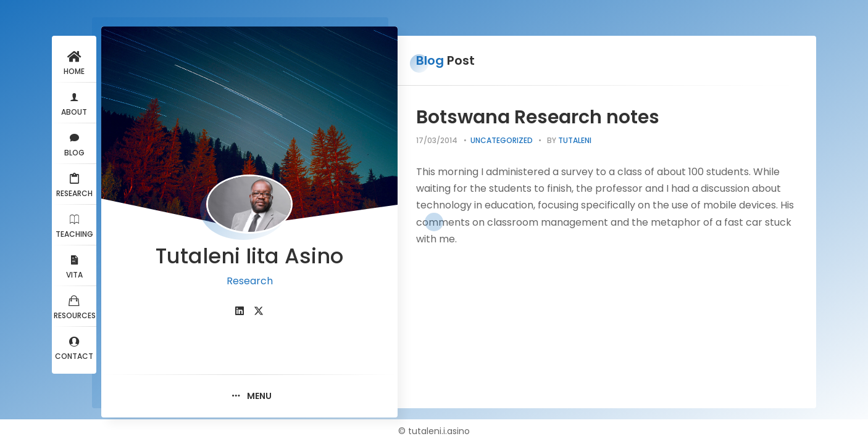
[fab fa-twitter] (259, 311)
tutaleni (575, 140)
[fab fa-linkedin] (240, 311)
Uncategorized (502, 140)
